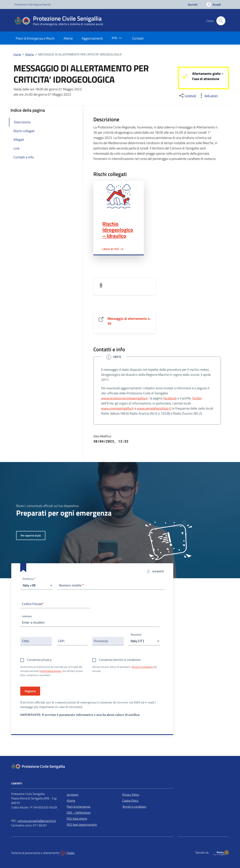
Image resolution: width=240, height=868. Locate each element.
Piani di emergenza (78, 807)
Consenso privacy (39, 660)
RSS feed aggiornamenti (82, 825)
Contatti (138, 38)
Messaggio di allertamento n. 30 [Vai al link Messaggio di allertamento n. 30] (129, 321)
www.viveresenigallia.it (117, 408)
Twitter (197, 398)
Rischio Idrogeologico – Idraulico (118, 230)
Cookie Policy (130, 801)
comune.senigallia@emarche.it (37, 821)
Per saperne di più (31, 535)
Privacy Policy (131, 795)
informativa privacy (51, 671)
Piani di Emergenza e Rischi (35, 38)
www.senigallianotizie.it (154, 408)
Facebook (170, 398)
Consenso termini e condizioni (120, 660)
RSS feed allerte (77, 819)
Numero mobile (71, 585)
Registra (30, 691)
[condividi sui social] (187, 96)
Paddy (67, 853)
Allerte (68, 38)
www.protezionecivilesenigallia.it (124, 398)
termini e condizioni (142, 667)
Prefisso (29, 579)
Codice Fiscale (33, 604)
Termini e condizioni (134, 807)
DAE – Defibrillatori (79, 813)
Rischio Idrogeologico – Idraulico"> (119, 196)
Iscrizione (72, 795)
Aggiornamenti (92, 38)
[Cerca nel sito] (221, 21)
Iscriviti (193, 4)
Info (118, 38)
